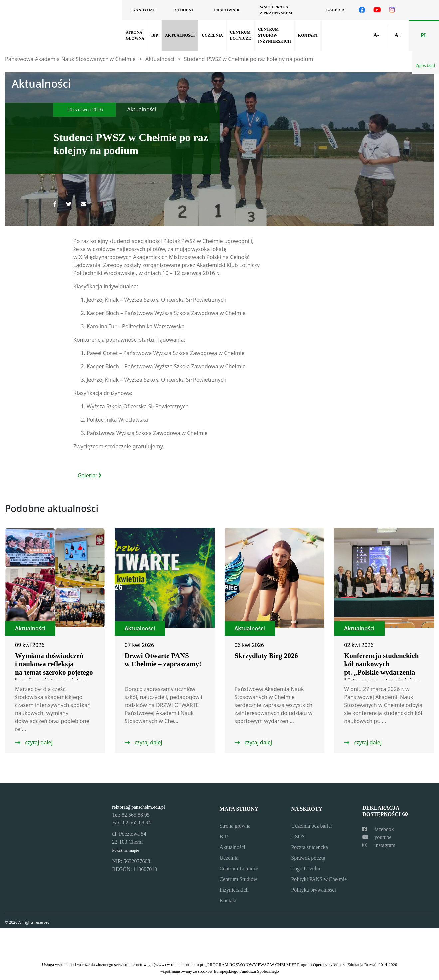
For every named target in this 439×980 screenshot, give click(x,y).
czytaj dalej (38, 742)
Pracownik (227, 10)
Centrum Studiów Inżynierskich (274, 35)
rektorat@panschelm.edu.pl (139, 807)
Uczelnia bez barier (312, 826)
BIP (155, 35)
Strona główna (135, 35)
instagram (379, 845)
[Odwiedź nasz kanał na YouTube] (377, 10)
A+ (398, 35)
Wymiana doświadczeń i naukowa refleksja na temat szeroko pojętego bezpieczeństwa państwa (54, 668)
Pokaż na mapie (126, 850)
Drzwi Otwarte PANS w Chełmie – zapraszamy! (163, 660)
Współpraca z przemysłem (276, 10)
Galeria (335, 10)
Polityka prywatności (314, 890)
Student (185, 10)
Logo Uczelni (306, 869)
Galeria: (90, 475)
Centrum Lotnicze (240, 35)
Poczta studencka (309, 847)
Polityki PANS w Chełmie (319, 879)
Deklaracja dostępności (385, 811)
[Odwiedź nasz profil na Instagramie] (392, 10)
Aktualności (180, 35)
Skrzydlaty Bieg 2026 (266, 656)
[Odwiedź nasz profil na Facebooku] (362, 10)
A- (376, 35)
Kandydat (144, 10)
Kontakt (308, 35)
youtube (377, 837)
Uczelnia (212, 35)
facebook (378, 829)
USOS (298, 837)
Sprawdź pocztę (308, 858)
